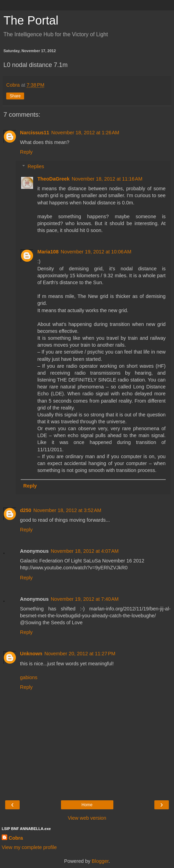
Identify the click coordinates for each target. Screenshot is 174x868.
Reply (26, 152)
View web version (87, 818)
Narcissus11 (35, 133)
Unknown (31, 654)
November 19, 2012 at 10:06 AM (96, 252)
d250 (26, 510)
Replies (36, 166)
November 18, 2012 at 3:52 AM (67, 510)
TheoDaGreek (53, 179)
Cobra (16, 838)
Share (15, 96)
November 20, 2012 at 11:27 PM (80, 654)
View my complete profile (29, 847)
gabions (29, 677)
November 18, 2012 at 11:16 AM (107, 179)
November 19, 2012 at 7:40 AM (85, 599)
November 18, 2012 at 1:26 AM (85, 133)
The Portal (31, 20)
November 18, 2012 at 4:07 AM (85, 551)
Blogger (100, 861)
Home (87, 805)
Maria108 (48, 252)
